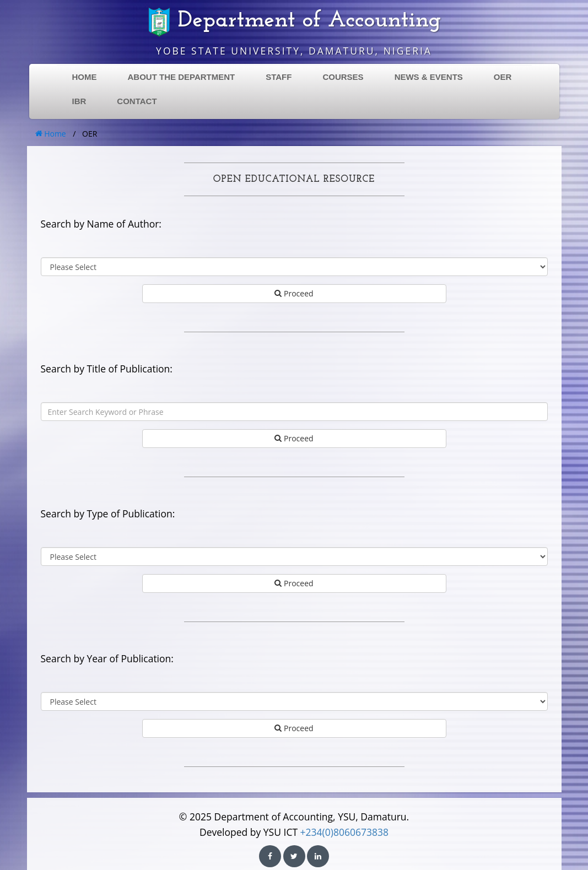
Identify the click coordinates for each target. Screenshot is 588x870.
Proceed (294, 293)
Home (51, 134)
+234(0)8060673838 (344, 832)
